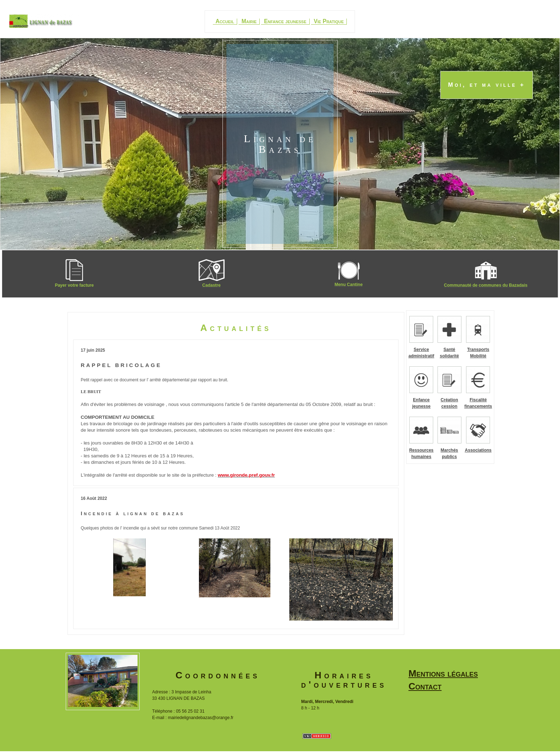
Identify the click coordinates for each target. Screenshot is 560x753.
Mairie (249, 21)
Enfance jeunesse (285, 21)
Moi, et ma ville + (487, 85)
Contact (425, 686)
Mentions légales (443, 673)
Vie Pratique (329, 21)
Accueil (225, 21)
